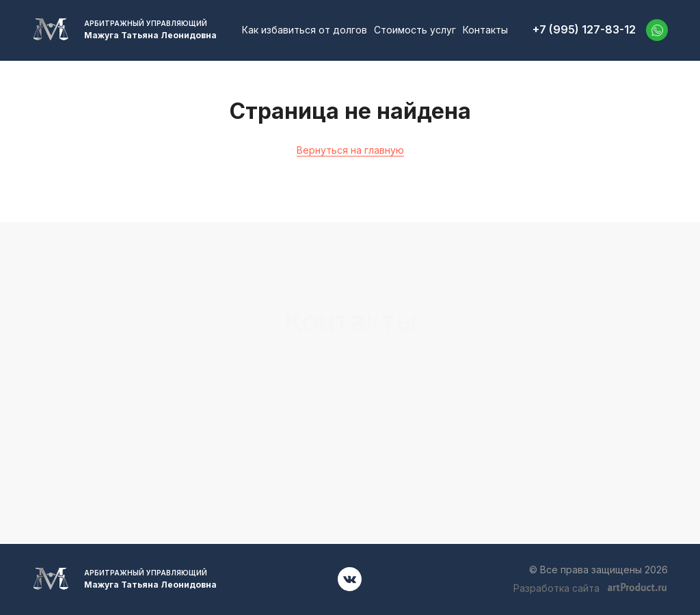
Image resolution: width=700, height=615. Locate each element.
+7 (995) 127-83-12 (584, 30)
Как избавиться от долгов (305, 30)
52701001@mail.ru (568, 383)
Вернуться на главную (350, 150)
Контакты (485, 30)
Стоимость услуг (415, 30)
